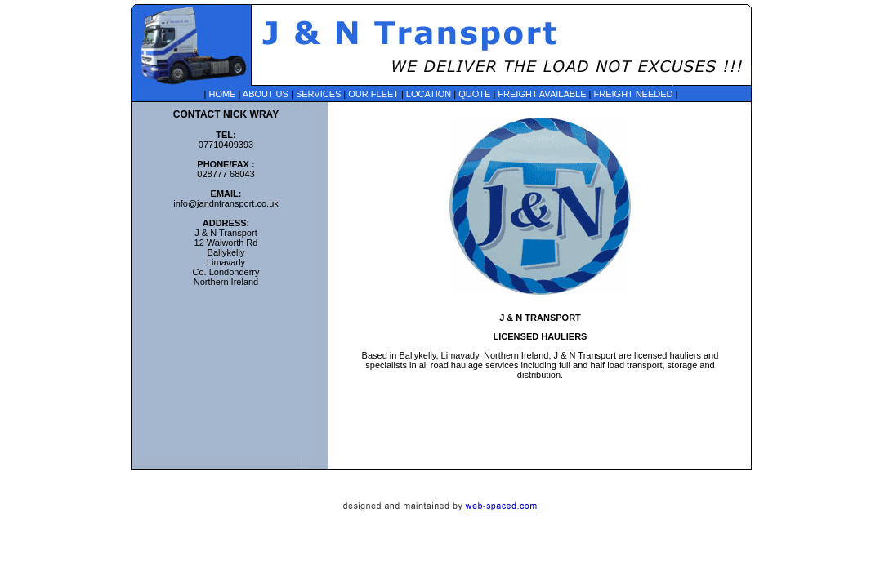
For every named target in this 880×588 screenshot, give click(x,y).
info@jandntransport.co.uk (226, 203)
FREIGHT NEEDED (634, 94)
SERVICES (318, 94)
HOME (222, 94)
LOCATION (429, 94)
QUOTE (474, 94)
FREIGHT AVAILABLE (542, 94)
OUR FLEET (373, 94)
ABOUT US (266, 94)
